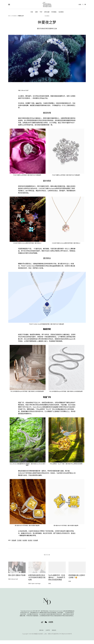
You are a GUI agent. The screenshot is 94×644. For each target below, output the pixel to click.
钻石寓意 (25, 540)
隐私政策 (54, 633)
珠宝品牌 (14, 540)
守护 (41, 12)
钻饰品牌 (36, 540)
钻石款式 (30, 540)
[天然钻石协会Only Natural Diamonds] (47, 4)
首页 (9, 16)
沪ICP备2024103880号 (65, 637)
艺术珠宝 (19, 540)
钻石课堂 (61, 12)
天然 (32, 12)
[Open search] (81, 4)
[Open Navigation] (13, 4)
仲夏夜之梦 (21, 16)
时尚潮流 (54, 12)
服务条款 (41, 633)
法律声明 (48, 633)
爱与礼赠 (47, 12)
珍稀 (36, 12)
